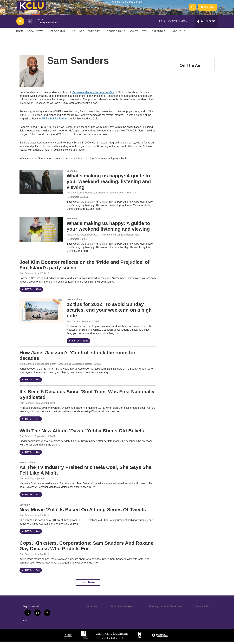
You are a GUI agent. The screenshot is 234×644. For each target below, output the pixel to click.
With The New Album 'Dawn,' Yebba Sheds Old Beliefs (82, 433)
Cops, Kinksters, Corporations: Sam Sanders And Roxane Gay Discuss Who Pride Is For (86, 548)
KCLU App (78, 34)
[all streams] (206, 24)
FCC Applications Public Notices (165, 609)
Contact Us (91, 609)
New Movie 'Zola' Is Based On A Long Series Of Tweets (83, 512)
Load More (88, 585)
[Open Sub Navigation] (46, 34)
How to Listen (139, 34)
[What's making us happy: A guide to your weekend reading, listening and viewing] (41, 184)
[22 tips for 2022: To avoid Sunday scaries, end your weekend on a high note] (41, 313)
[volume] (30, 24)
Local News (35, 34)
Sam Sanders (26, 276)
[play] (20, 24)
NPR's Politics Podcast (55, 121)
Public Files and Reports (123, 609)
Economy (72, 173)
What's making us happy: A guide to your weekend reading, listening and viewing (109, 184)
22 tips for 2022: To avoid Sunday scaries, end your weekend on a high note (109, 312)
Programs (58, 34)
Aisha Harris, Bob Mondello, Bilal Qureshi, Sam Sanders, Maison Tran (102, 195)
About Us (179, 34)
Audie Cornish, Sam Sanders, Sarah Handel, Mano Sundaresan (52, 366)
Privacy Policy (203, 609)
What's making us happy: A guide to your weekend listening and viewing (108, 229)
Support (94, 34)
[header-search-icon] (193, 9)
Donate (209, 9)
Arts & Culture (74, 302)
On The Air (190, 68)
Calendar (159, 34)
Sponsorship (116, 34)
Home (20, 34)
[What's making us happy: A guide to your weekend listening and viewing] (41, 232)
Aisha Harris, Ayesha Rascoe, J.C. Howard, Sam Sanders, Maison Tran (103, 237)
